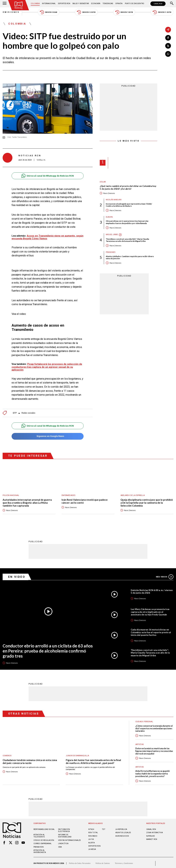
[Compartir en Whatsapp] (168, 54)
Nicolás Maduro (114, 200)
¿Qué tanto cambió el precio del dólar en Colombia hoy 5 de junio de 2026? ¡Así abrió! (128, 188)
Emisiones (11, 12)
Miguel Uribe (112, 235)
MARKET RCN (152, 838)
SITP (15, 411)
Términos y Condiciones (124, 862)
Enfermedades (68, 494)
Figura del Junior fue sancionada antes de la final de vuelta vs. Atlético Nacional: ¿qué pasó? (93, 760)
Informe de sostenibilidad (65, 834)
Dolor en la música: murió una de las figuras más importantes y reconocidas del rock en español (154, 750)
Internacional (49, 4)
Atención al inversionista (40, 850)
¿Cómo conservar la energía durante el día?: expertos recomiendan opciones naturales (154, 727)
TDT (104, 828)
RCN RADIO (93, 834)
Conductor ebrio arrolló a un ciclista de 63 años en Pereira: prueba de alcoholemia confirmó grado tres (48, 649)
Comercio (7, 754)
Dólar (103, 182)
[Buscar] (172, 4)
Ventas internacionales (69, 839)
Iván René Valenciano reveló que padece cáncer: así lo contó (85, 500)
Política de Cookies (103, 862)
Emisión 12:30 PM (86, 12)
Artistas (140, 743)
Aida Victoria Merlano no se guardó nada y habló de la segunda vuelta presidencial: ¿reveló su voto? (153, 772)
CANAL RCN (158, 4)
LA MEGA (92, 848)
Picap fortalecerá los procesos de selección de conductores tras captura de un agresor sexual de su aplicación (47, 365)
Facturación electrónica (64, 829)
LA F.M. (91, 838)
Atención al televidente (39, 834)
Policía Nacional (11, 494)
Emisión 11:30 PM (162, 12)
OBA (60, 845)
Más (165, 575)
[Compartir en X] (168, 46)
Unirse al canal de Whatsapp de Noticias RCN (48, 176)
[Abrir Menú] (5, 4)
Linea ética (63, 842)
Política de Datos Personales (80, 862)
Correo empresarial (43, 842)
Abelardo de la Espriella (133, 494)
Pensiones (111, 252)
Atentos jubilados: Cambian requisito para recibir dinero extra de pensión (130, 257)
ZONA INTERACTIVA (155, 831)
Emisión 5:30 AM (48, 12)
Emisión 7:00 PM (124, 12)
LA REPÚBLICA (121, 828)
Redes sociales (29, 411)
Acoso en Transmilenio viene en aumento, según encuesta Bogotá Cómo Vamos (48, 237)
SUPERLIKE (151, 834)
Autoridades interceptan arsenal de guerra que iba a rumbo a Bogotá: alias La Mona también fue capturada (27, 501)
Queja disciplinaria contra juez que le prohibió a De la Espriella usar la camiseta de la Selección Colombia (147, 501)
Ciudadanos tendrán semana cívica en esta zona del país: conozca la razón (30, 760)
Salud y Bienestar (81, 4)
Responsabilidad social (44, 828)
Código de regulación (44, 839)
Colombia (35, 4)
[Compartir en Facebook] (168, 38)
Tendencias (108, 4)
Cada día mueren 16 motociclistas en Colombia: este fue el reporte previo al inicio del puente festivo (151, 631)
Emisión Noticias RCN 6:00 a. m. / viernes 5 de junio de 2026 (152, 590)
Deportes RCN (64, 4)
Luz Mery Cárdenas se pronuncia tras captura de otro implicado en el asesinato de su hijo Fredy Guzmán (150, 610)
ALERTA (92, 841)
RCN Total (93, 831)
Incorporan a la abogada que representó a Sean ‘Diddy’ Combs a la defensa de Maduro (129, 205)
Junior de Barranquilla (77, 754)
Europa (109, 217)
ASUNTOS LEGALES (123, 831)
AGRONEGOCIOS (122, 834)
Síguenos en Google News (48, 435)
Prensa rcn (39, 845)
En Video (17, 575)
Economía (96, 4)
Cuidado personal (144, 720)
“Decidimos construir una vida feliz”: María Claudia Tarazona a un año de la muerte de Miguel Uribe (127, 240)
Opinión (119, 4)
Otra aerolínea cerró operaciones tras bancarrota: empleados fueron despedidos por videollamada (127, 222)
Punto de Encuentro (135, 4)
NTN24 (91, 828)
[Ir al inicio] (19, 5)
